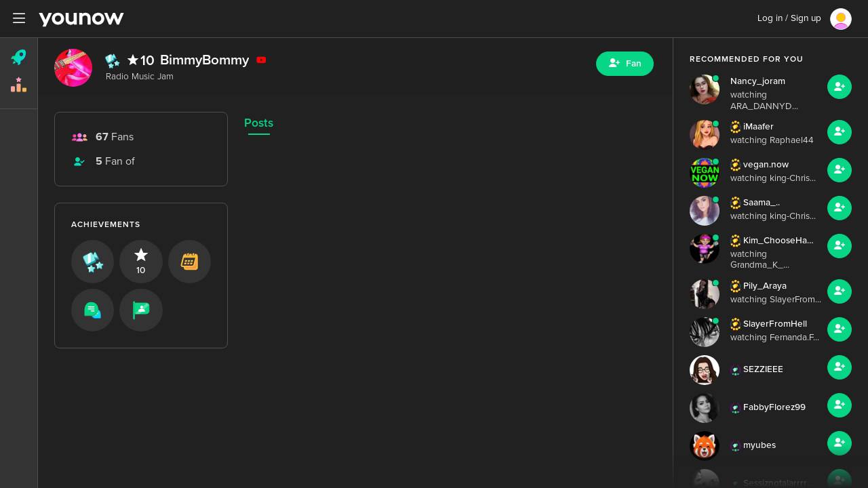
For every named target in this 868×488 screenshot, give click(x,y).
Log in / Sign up (789, 18)
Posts (259, 123)
